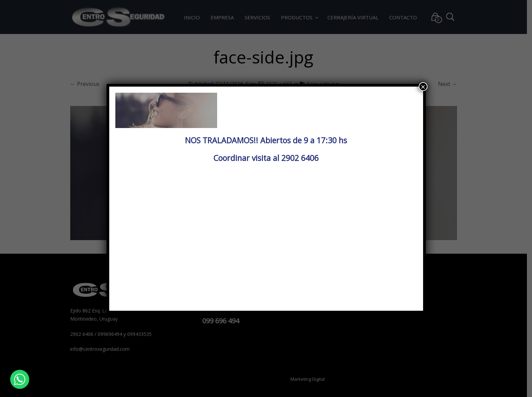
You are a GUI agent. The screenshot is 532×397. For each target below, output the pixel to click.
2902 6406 (300, 158)
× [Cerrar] (423, 87)
